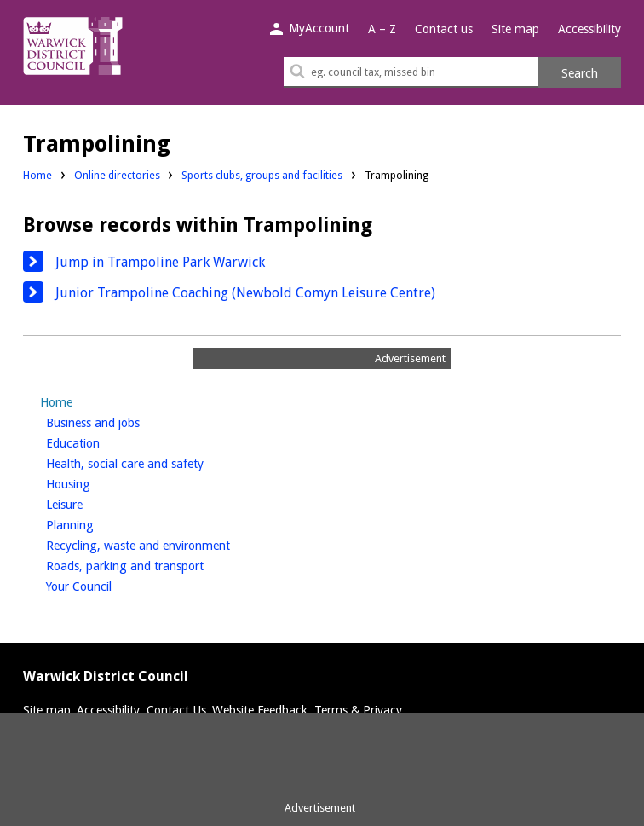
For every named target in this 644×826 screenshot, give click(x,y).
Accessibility (589, 29)
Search (580, 73)
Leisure (93, 503)
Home (37, 175)
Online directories (117, 175)
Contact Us (176, 710)
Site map (515, 29)
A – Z (382, 29)
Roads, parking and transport (153, 564)
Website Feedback (260, 710)
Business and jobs (121, 421)
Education (101, 442)
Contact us (444, 29)
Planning (98, 523)
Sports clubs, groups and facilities (262, 175)
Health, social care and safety (153, 462)
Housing (97, 482)
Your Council (107, 585)
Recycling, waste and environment (167, 544)
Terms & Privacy (358, 710)
